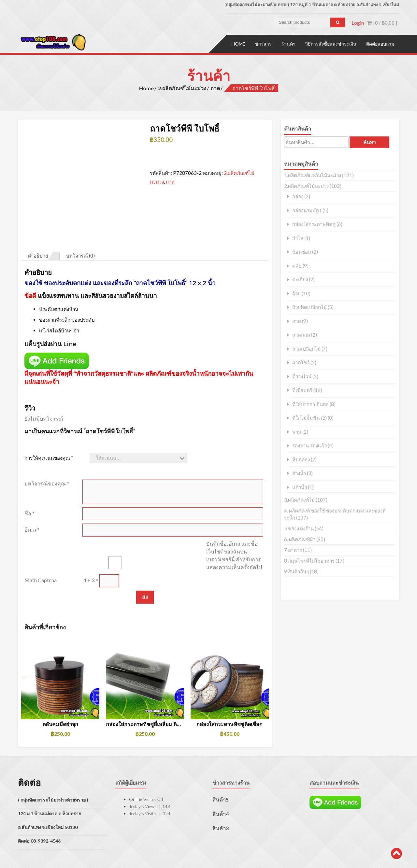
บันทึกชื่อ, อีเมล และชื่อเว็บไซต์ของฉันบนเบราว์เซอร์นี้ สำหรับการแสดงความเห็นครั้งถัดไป (234, 525)
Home (238, 43)
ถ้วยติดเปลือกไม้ (309, 307)
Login (358, 23)
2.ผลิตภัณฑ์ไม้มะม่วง (182, 87)
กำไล (298, 238)
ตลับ (297, 265)
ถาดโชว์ (301, 362)
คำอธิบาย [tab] (38, 226)
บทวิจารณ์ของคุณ (47, 453)
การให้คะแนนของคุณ (49, 427)
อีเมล (32, 499)
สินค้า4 (221, 784)
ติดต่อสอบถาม (380, 43)
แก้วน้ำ (300, 487)
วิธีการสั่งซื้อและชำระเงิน (331, 43)
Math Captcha (41, 550)
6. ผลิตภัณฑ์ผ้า (300, 539)
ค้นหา (369, 142)
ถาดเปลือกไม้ (306, 348)
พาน (297, 431)
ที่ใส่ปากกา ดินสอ (310, 404)
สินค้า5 (221, 770)
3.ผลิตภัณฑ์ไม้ (299, 499)
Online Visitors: (145, 769)
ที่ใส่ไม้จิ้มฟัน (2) (309, 418)
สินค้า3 (221, 798)
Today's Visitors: (146, 784)
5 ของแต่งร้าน (299, 528)
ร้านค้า (288, 43)
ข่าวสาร (263, 43)
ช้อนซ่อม (302, 252)
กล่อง (298, 196)
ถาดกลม (301, 335)
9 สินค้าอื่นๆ (296, 571)
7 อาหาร (293, 550)
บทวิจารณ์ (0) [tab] (80, 226)
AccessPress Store (112, 854)
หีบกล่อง (301, 459)
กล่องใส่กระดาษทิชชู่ (314, 224)
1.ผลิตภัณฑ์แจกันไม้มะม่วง (313, 175)
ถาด (215, 87)
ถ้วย (296, 293)
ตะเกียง (300, 279)
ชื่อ (29, 483)
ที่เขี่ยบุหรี (302, 390)
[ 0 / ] (382, 23)
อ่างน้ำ (299, 473)
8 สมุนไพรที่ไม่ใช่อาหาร (309, 560)
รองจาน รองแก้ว (309, 445)
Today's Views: (144, 776)
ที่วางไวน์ (302, 376)
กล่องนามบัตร (307, 210)
